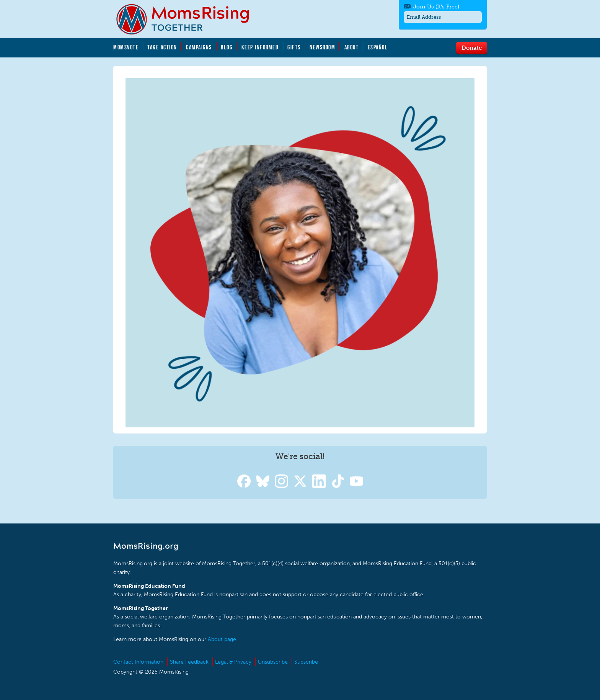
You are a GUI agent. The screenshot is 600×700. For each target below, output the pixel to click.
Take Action (162, 47)
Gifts (294, 47)
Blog (227, 47)
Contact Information (138, 662)
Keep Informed (260, 47)
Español (378, 47)
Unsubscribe (273, 662)
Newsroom (322, 47)
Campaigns (199, 47)
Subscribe (306, 662)
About (352, 47)
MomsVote (126, 47)
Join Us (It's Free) (436, 7)
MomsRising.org (188, 19)
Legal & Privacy (233, 662)
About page (222, 639)
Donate (472, 47)
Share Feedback (189, 662)
